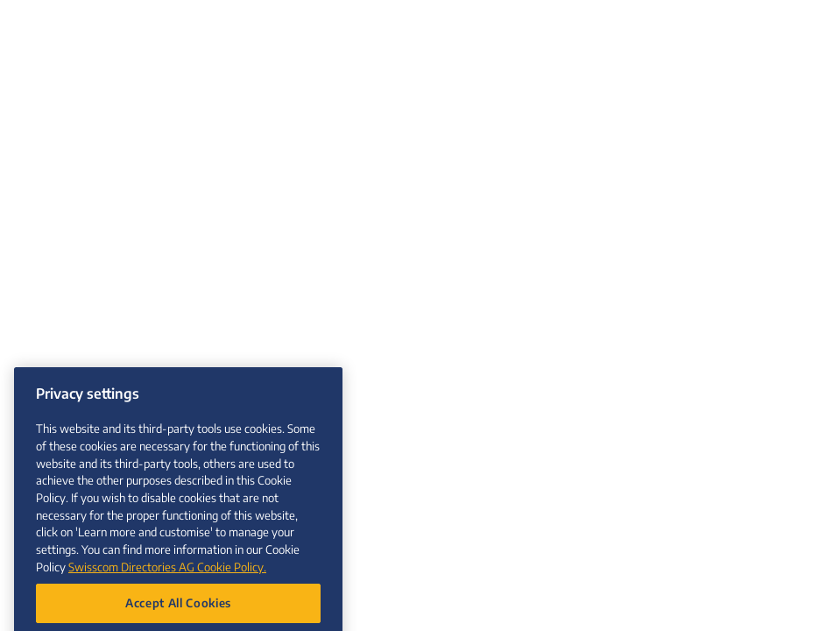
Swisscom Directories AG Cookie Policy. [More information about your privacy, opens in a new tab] (167, 574)
